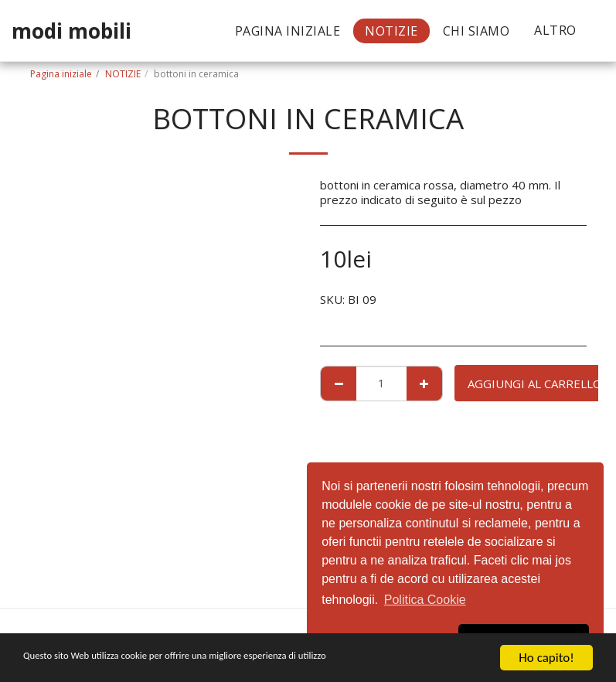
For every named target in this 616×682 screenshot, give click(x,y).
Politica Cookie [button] (425, 600)
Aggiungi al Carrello (535, 384)
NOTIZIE (123, 74)
